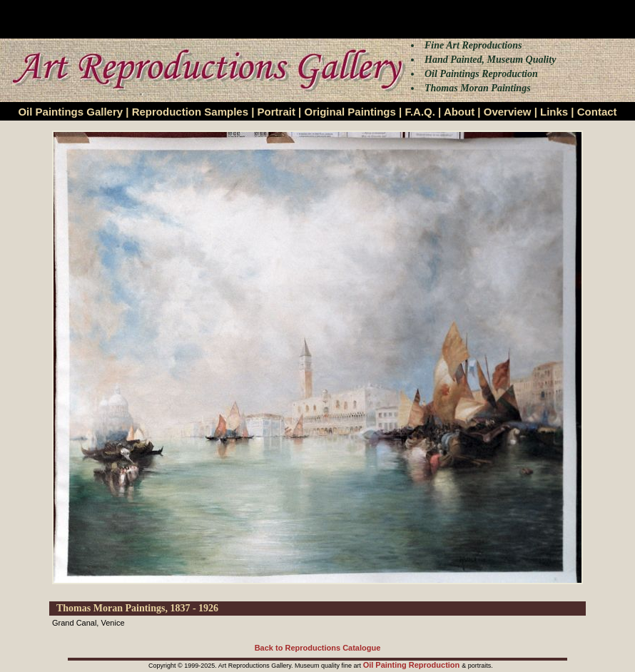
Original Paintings (350, 112)
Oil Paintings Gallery (70, 112)
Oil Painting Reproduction (413, 665)
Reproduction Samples (190, 112)
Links (554, 112)
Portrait (276, 112)
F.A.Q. (420, 112)
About (459, 112)
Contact (597, 112)
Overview (508, 112)
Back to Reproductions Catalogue (318, 648)
